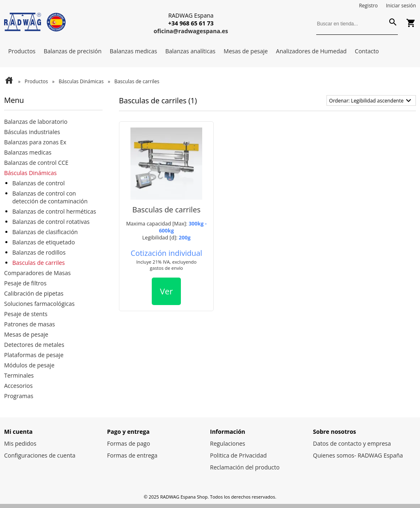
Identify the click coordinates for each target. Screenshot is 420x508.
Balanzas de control (39, 183)
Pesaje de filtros (25, 283)
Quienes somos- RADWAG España (358, 455)
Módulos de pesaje (29, 365)
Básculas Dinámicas (81, 81)
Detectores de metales (34, 345)
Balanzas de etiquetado (44, 242)
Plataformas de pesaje (34, 355)
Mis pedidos (20, 443)
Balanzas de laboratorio (36, 122)
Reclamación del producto (245, 467)
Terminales (19, 375)
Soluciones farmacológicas (39, 304)
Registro (368, 6)
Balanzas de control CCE (36, 163)
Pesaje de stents (26, 314)
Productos (22, 51)
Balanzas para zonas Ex (35, 142)
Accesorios (18, 386)
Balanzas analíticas (190, 51)
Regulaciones (228, 443)
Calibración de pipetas (34, 293)
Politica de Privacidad (238, 455)
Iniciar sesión (401, 6)
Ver (166, 291)
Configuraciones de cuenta (40, 455)
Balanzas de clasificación (45, 232)
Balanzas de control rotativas (51, 222)
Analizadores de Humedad (311, 51)
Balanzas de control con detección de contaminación (50, 197)
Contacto (367, 51)
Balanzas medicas (134, 51)
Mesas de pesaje (246, 51)
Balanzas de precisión (73, 51)
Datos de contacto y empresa (352, 443)
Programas (19, 396)
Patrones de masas (30, 324)
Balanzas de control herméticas (54, 211)
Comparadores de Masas (37, 273)
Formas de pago (129, 443)
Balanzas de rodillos (39, 252)
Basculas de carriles (39, 263)
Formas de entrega (132, 455)
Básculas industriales (32, 132)
